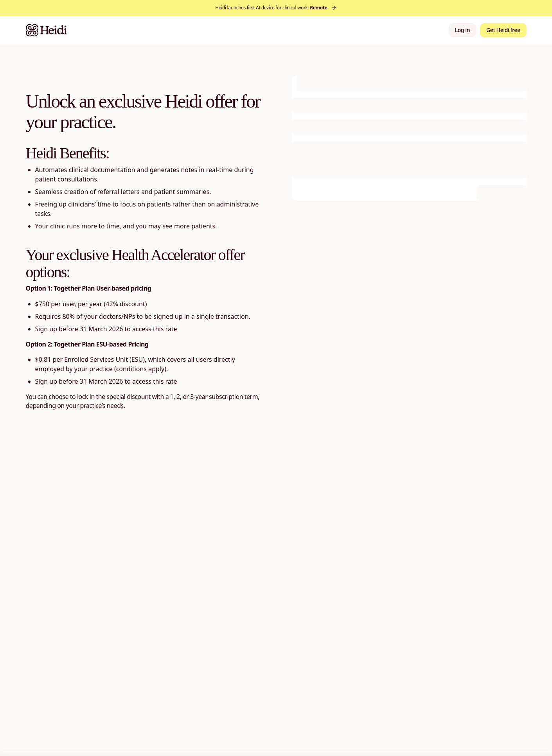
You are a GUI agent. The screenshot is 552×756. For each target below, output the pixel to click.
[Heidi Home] (47, 30)
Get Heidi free (503, 30)
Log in (462, 30)
